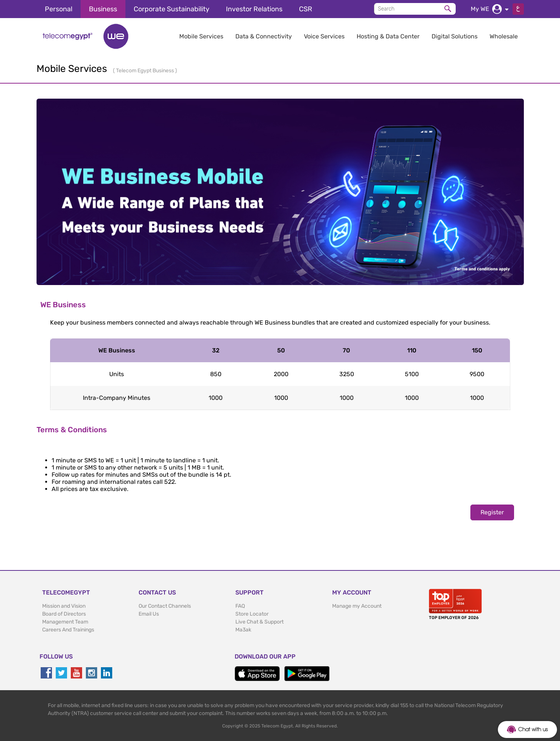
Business (103, 9)
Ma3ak (243, 630)
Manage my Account (357, 606)
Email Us (149, 614)
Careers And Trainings (68, 630)
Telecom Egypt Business (146, 71)
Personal (59, 9)
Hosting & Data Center (388, 36)
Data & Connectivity (264, 36)
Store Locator (252, 614)
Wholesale (504, 36)
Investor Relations (254, 9)
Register (492, 512)
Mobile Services (201, 36)
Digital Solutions (455, 36)
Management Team (65, 622)
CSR (306, 9)
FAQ (240, 606)
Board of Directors (64, 614)
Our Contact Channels (165, 606)
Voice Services (324, 36)
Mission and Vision (64, 606)
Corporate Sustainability (172, 9)
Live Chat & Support (259, 622)
